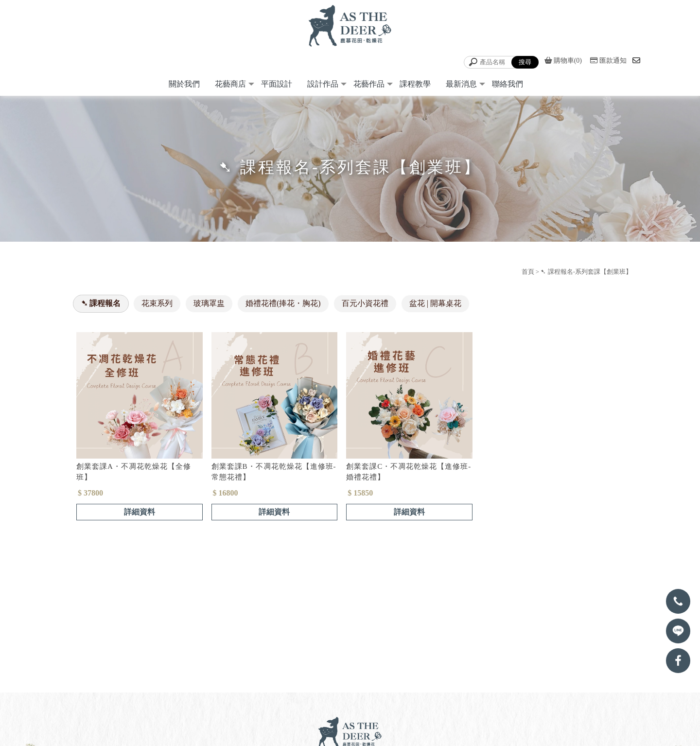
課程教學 (415, 86)
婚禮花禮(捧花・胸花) (283, 306)
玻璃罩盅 (209, 306)
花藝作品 (369, 86)
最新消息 (461, 86)
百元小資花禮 (365, 306)
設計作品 (323, 86)
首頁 (528, 274)
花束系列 (157, 306)
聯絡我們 (507, 86)
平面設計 (277, 86)
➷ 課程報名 (101, 306)
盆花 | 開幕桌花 (435, 306)
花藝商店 (230, 86)
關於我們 (184, 86)
